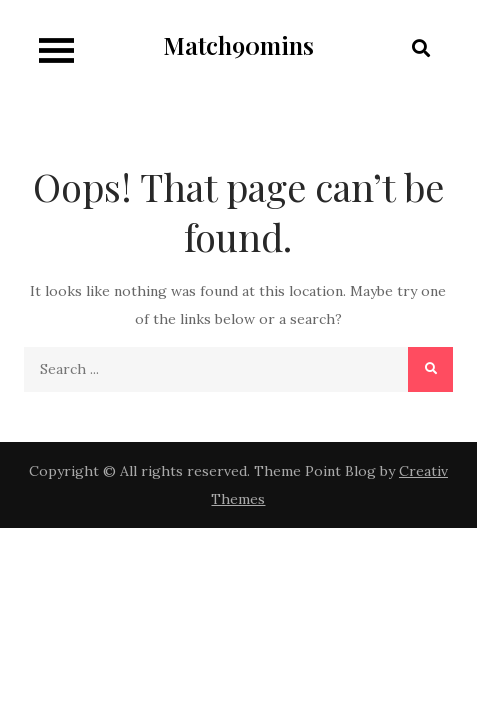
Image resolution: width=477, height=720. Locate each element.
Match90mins (238, 45)
